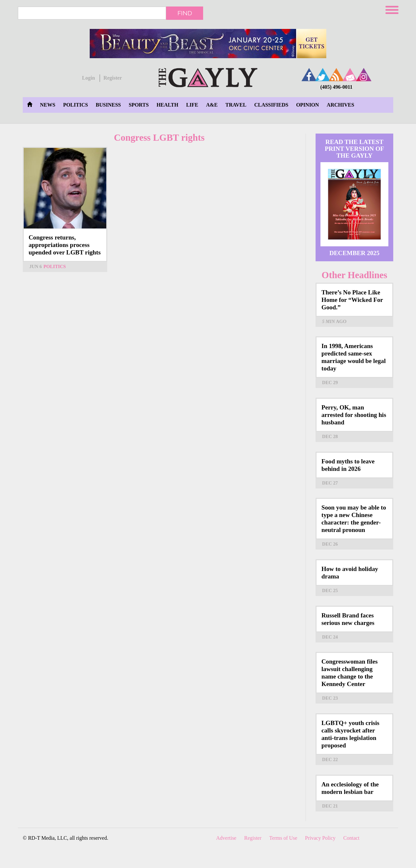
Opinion (307, 105)
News (48, 105)
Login (88, 78)
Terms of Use (283, 838)
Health (168, 105)
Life (192, 105)
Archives (340, 105)
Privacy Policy (320, 838)
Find (185, 13)
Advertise (226, 838)
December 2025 (354, 253)
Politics (75, 105)
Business (108, 105)
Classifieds (271, 105)
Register (113, 78)
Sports (139, 105)
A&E (212, 105)
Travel (236, 105)
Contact (351, 838)
